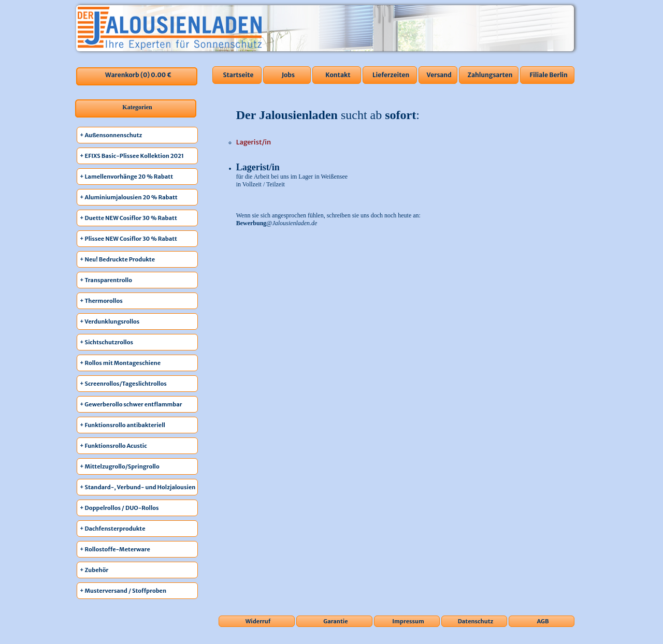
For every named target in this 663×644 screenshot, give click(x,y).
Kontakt (338, 75)
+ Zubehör (94, 570)
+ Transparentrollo (106, 280)
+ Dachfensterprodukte (113, 529)
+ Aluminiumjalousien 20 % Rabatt (129, 197)
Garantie (335, 621)
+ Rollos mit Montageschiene (120, 363)
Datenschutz (476, 621)
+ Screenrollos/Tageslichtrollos (123, 384)
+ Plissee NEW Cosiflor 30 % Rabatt (128, 239)
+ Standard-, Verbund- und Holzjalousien (138, 487)
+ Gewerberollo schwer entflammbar (131, 404)
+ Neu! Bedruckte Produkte (117, 259)
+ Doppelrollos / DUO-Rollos (119, 508)
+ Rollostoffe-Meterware (115, 549)
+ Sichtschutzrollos (106, 342)
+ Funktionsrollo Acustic (113, 446)
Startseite (238, 75)
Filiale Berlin (548, 75)
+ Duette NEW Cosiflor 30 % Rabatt (128, 218)
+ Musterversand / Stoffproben (123, 591)
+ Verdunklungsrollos (110, 321)
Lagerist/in (254, 142)
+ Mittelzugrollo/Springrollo (120, 466)
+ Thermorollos (101, 301)
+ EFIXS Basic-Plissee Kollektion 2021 (132, 156)
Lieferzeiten (391, 75)
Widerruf (258, 621)
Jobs (288, 75)
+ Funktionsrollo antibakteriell (122, 425)
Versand (439, 75)
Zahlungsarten (490, 75)
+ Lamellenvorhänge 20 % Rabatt (126, 177)
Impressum (408, 621)
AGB (543, 621)
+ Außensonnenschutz (111, 135)
